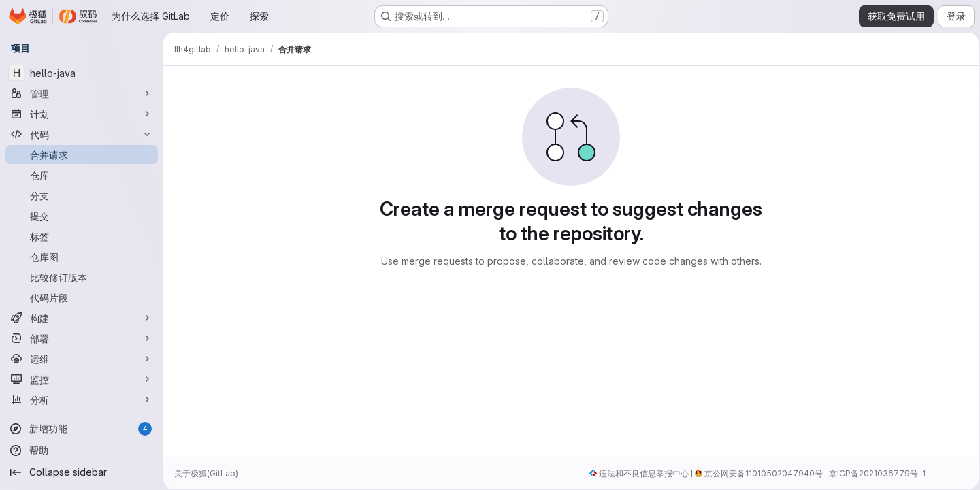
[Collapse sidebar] (82, 472)
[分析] (82, 399)
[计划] (82, 114)
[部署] (82, 338)
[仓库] (82, 175)
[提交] (82, 216)
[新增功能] (82, 429)
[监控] (82, 379)
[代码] (82, 134)
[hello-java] (82, 73)
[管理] (82, 93)
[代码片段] (82, 297)
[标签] (82, 236)
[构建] (82, 318)
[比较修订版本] (82, 277)
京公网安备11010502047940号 (759, 473)
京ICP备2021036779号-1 (873, 473)
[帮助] (82, 451)
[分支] (82, 195)
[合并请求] (82, 154)
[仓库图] (82, 257)
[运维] (82, 359)
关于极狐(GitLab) (206, 473)
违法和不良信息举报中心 (640, 473)
